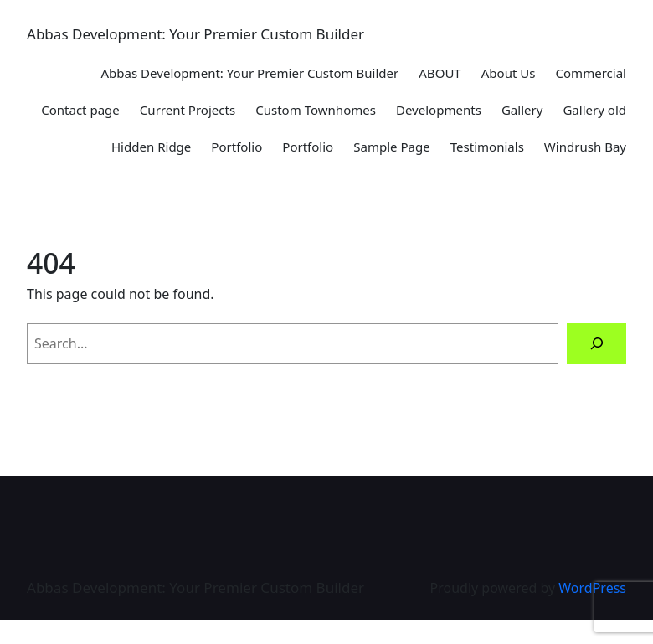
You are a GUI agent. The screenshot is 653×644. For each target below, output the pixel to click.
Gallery (522, 110)
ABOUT (440, 73)
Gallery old (594, 110)
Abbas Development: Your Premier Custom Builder (195, 34)
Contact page (80, 110)
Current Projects (188, 110)
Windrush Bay (585, 147)
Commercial (591, 73)
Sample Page (392, 147)
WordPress (592, 588)
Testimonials (487, 147)
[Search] (596, 344)
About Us (509, 73)
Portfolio (237, 147)
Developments (439, 110)
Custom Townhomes (316, 110)
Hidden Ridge (151, 147)
